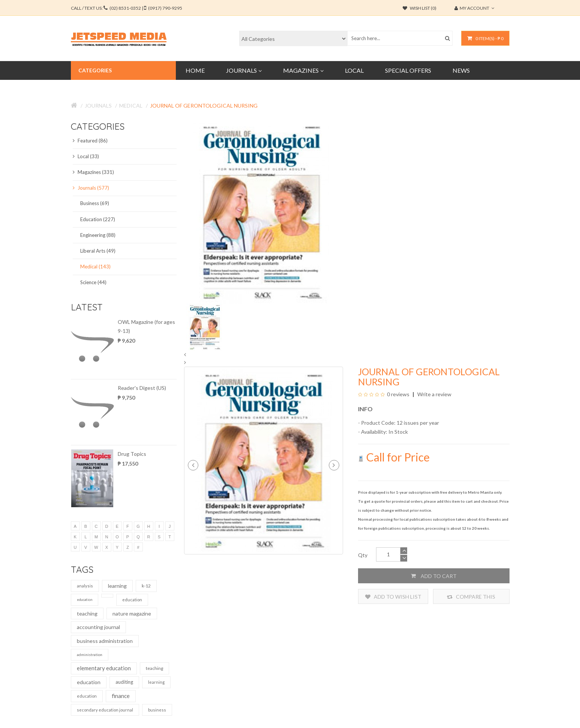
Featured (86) (90, 141)
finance (121, 696)
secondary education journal (105, 710)
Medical (131, 106)
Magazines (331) (93, 172)
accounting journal (98, 627)
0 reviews (398, 394)
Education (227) (98, 219)
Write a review (434, 394)
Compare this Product (471, 597)
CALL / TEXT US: (127, 8)
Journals (98, 106)
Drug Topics (132, 454)
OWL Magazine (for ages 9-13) (146, 326)
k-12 (146, 586)
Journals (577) (91, 188)
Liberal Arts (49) (98, 251)
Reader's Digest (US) (142, 388)
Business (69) (95, 203)
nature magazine (132, 613)
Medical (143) (95, 267)
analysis (85, 586)
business (157, 710)
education (85, 600)
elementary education (104, 668)
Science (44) (93, 282)
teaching (87, 613)
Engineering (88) (98, 235)
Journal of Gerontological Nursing (204, 106)
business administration (105, 641)
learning (117, 586)
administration (90, 655)
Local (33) (86, 156)
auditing (124, 682)
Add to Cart (434, 576)
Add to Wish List (393, 597)
